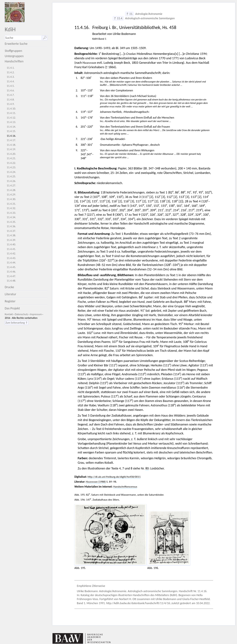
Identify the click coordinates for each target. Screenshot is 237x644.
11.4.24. (11, 172)
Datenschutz (21, 314)
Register (10, 301)
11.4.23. (11, 167)
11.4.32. (11, 208)
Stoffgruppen (13, 51)
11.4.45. (11, 267)
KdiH (10, 29)
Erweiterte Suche (16, 44)
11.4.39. (11, 240)
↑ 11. (129, 14)
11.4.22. (11, 163)
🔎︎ (45, 38)
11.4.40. (11, 244)
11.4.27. (11, 185)
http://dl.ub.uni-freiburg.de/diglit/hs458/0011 (114, 477)
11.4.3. (11, 77)
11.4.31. (11, 204)
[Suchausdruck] (23, 38)
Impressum (36, 314)
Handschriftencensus (125, 487)
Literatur (11, 294)
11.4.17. (11, 140)
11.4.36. (11, 226)
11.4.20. (11, 154)
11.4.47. (11, 276)
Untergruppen (14, 56)
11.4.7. (11, 95)
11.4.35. (11, 222)
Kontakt (9, 314)
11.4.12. (11, 118)
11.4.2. (11, 72)
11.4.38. (11, 235)
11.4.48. (11, 281)
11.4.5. (11, 86)
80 (147, 468)
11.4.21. (11, 158)
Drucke (9, 287)
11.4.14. (11, 127)
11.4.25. (11, 176)
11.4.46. (11, 272)
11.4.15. (11, 131)
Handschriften (14, 61)
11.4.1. (11, 68)
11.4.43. (11, 258)
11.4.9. (11, 104)
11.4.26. (11, 181)
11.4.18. (11, 145)
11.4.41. (11, 249)
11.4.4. (11, 81)
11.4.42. (11, 253)
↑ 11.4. (118, 18)
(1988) (96, 482)
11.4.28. (11, 190)
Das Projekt (12, 308)
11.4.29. (11, 195)
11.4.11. (11, 113)
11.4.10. (11, 109)
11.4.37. (11, 231)
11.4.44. (11, 263)
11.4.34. (11, 217)
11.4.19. (11, 149)
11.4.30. (11, 199)
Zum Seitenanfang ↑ (17, 323)
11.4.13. (11, 122)
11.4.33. (11, 213)
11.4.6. (11, 90)
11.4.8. (11, 100)
